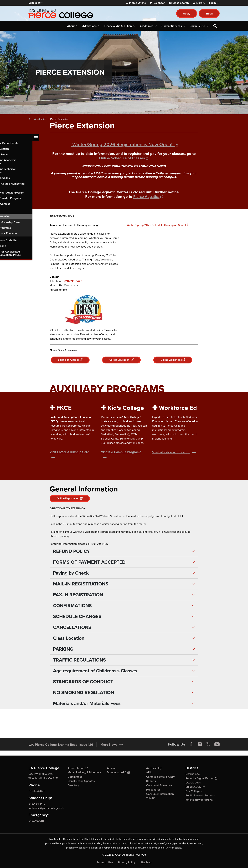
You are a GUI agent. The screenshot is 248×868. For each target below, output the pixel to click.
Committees (75, 777)
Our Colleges (194, 791)
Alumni (111, 768)
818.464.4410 (37, 791)
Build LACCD (195, 787)
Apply (187, 14)
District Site (193, 774)
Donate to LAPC (118, 772)
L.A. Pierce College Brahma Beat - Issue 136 (61, 745)
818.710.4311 (36, 821)
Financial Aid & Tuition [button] (118, 26)
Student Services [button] (171, 26)
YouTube (217, 744)
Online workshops (173, 360)
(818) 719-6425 (73, 281)
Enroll (209, 14)
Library (201, 3)
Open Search (215, 26)
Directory (73, 785)
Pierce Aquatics (148, 197)
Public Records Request (200, 795)
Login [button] (212, 3)
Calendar (159, 3)
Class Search (181, 3)
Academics (40, 119)
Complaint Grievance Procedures (159, 787)
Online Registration (70, 498)
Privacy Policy (127, 862)
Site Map (146, 862)
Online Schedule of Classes (124, 158)
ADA (149, 772)
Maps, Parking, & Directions (85, 772)
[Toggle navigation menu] (3, 138)
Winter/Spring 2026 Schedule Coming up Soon (157, 225)
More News (109, 745)
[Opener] (245, 737)
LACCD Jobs (193, 783)
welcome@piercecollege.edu (46, 808)
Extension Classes (70, 360)
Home (30, 119)
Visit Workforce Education (171, 452)
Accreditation (78, 768)
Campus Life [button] (197, 26)
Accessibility (154, 768)
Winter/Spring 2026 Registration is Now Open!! (125, 144)
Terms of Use (105, 862)
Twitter (208, 744)
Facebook (191, 744)
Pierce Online (138, 3)
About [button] (71, 26)
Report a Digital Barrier (201, 778)
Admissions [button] (89, 26)
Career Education (121, 360)
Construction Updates (81, 781)
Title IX (151, 798)
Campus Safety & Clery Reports (160, 779)
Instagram (200, 744)
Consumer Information (160, 794)
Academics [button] (146, 26)
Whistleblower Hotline (199, 800)
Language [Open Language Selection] (35, 3)
